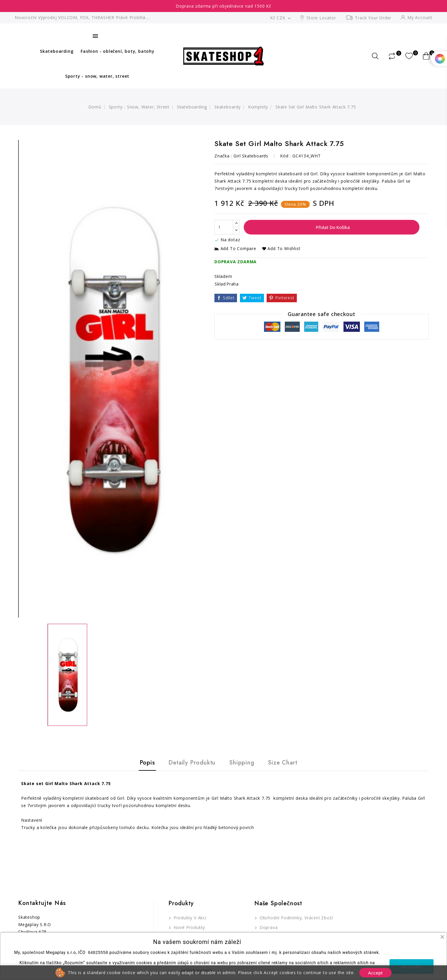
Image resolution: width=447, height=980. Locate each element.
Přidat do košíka (332, 227)
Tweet (255, 298)
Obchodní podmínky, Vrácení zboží (296, 918)
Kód (284, 156)
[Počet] (224, 227)
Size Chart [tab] (282, 763)
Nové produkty (189, 927)
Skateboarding (57, 51)
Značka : (223, 156)
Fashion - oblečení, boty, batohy (118, 51)
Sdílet (229, 298)
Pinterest (285, 298)
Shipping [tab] (242, 763)
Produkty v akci (189, 918)
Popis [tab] (147, 763)
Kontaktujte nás (42, 903)
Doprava (268, 927)
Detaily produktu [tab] (192, 763)
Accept (375, 973)
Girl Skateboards (251, 156)
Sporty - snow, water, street (97, 76)
